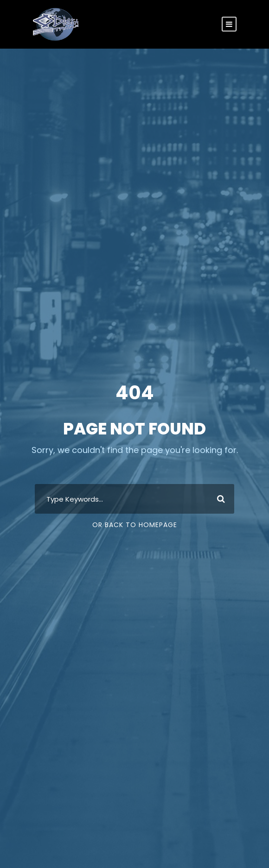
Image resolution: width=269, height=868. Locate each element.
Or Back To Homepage (135, 525)
